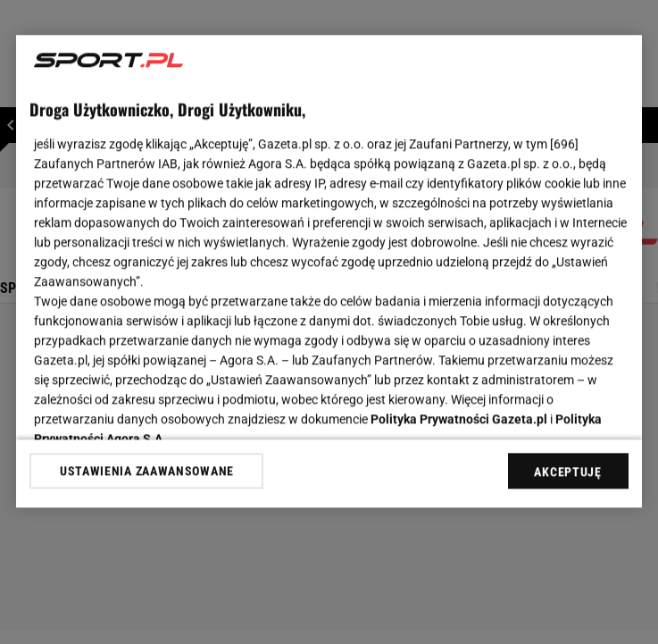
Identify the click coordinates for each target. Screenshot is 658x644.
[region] (329, 271)
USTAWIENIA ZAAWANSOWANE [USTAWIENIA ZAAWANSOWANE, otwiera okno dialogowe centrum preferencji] (147, 471)
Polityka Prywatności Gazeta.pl (459, 419)
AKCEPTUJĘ (567, 472)
